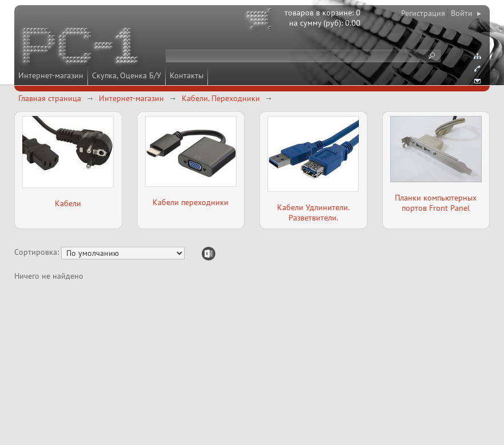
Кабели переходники (191, 202)
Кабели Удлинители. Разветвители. (313, 213)
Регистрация (423, 13)
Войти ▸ (466, 13)
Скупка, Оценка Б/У (127, 75)
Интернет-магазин (51, 75)
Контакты (187, 75)
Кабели (68, 203)
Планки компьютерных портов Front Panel (436, 203)
